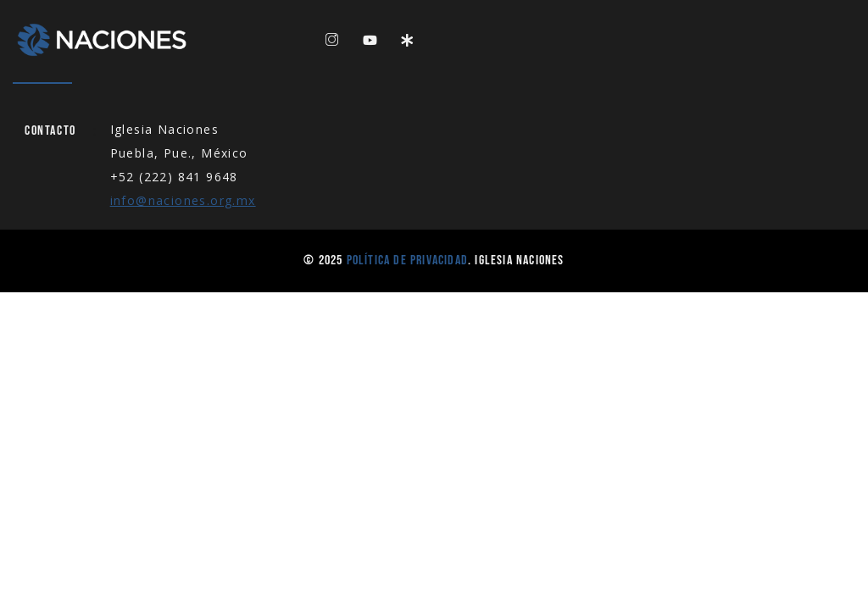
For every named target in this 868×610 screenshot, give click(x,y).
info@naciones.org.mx (183, 200)
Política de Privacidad (407, 261)
